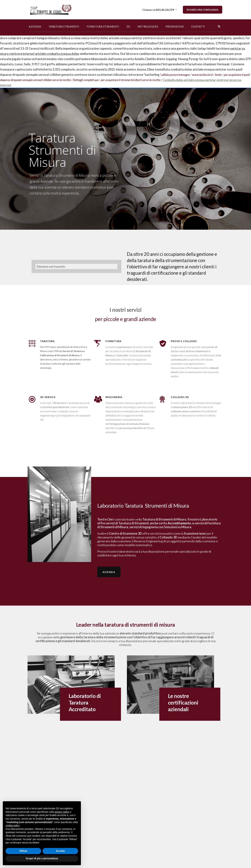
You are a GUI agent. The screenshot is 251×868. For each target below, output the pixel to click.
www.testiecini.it (202, 75)
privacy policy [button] (62, 812)
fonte (218, 75)
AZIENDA (35, 26)
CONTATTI (198, 26)
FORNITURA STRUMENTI (103, 26)
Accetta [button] (60, 851)
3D (128, 26)
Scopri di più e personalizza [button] (42, 858)
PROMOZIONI (175, 26)
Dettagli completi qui (86, 80)
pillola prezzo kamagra (176, 75)
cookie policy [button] (12, 825)
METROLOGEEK (148, 26)
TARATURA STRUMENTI (64, 26)
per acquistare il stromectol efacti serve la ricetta (131, 80)
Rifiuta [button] (23, 851)
